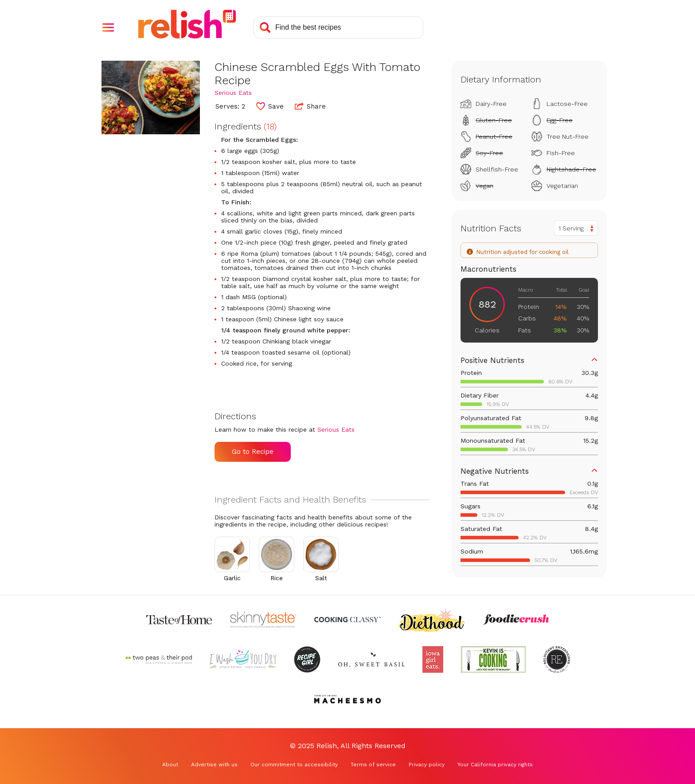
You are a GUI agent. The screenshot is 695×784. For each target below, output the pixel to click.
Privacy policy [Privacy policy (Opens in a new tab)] (427, 764)
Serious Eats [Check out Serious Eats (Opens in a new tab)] (233, 93)
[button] (108, 27)
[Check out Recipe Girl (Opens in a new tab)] (307, 659)
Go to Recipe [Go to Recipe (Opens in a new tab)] (253, 452)
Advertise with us (214, 764)
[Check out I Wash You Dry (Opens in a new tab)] (243, 659)
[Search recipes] (338, 27)
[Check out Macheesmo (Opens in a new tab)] (347, 699)
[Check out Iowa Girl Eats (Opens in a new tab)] (433, 659)
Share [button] (310, 106)
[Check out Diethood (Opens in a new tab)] (432, 620)
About (170, 764)
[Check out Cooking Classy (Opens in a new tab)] (347, 620)
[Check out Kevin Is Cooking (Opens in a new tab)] (493, 659)
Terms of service (373, 764)
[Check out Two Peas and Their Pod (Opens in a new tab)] (159, 659)
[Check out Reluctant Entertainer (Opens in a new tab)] (557, 659)
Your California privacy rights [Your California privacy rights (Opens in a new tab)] (495, 764)
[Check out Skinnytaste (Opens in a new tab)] (263, 620)
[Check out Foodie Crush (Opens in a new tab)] (516, 620)
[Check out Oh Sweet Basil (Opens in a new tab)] (371, 659)
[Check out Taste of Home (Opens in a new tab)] (179, 620)
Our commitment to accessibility (294, 764)
